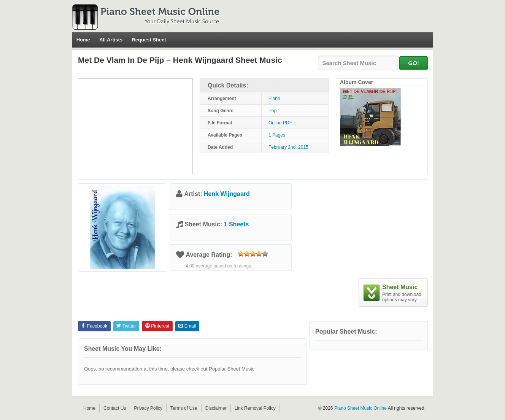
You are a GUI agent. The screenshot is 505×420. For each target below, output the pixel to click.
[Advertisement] (135, 126)
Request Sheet (149, 40)
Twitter (126, 326)
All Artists (111, 40)
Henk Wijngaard (227, 194)
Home (83, 40)
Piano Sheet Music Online (360, 408)
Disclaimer (216, 408)
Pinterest (157, 326)
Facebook (94, 326)
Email (187, 326)
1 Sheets (237, 224)
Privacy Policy (148, 408)
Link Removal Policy (255, 408)
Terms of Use (184, 408)
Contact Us (115, 408)
